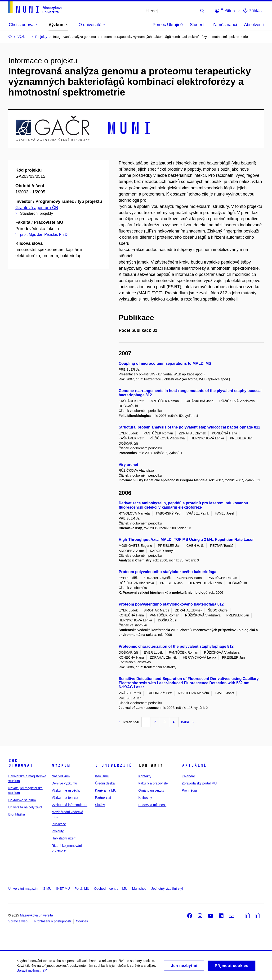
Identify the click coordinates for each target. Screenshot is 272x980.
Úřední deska (105, 783)
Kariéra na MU (106, 790)
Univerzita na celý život (25, 807)
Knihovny (145, 798)
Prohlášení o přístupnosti (53, 921)
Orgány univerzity (151, 790)
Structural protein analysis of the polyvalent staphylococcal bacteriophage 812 (189, 427)
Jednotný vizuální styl (167, 889)
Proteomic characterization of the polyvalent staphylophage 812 (176, 646)
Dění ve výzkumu (64, 783)
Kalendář (188, 776)
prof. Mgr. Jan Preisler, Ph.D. (44, 235)
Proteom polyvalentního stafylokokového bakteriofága (167, 572)
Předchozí (129, 722)
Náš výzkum (61, 776)
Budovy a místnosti (152, 805)
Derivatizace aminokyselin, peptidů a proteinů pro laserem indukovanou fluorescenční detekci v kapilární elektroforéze (183, 505)
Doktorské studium (22, 800)
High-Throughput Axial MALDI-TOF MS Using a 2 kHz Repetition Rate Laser (186, 540)
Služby (100, 805)
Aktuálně (194, 765)
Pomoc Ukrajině (168, 25)
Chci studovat (21, 763)
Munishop (139, 889)
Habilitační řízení (64, 838)
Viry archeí (128, 465)
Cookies (82, 921)
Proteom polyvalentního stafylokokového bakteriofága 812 (171, 604)
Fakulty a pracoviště (153, 783)
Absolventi (254, 25)
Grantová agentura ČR (37, 208)
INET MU (63, 889)
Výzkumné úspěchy (66, 790)
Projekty (58, 831)
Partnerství (103, 798)
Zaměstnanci (225, 25)
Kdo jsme (102, 776)
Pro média (189, 790)
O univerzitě (113, 765)
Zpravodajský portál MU (199, 783)
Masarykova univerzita (36, 915)
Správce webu (19, 921)
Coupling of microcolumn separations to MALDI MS (165, 363)
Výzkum (61, 765)
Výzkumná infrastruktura (69, 805)
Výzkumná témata (65, 798)
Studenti (198, 25)
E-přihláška (17, 814)
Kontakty (145, 776)
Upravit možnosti (32, 972)
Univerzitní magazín (23, 889)
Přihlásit (254, 11)
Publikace (59, 824)
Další (187, 722)
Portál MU (82, 889)
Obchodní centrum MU (111, 889)
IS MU (47, 889)
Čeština (225, 11)
